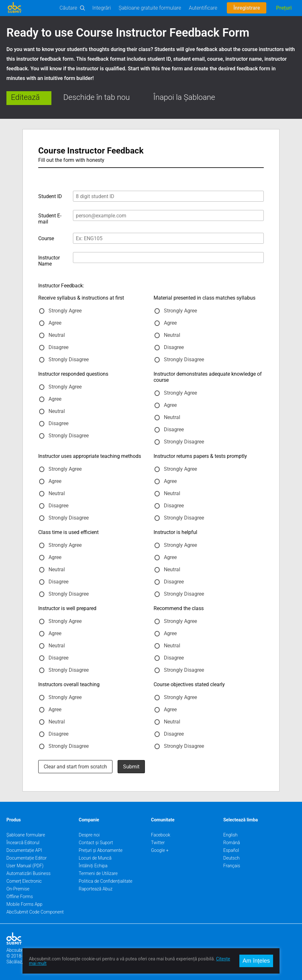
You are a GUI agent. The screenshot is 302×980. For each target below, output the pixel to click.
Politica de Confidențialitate (106, 881)
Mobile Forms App (24, 904)
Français (232, 866)
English (231, 835)
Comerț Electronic (24, 881)
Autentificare (203, 8)
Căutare (68, 8)
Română (232, 843)
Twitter (158, 843)
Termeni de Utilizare (98, 873)
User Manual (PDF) (25, 866)
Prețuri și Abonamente (101, 850)
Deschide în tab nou (97, 97)
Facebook (161, 835)
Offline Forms (20, 897)
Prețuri (284, 8)
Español (231, 850)
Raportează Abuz (96, 889)
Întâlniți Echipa (93, 866)
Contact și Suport (96, 843)
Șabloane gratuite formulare (150, 8)
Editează (25, 97)
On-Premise (18, 889)
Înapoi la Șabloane (184, 97)
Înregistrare (247, 8)
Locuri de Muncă (95, 858)
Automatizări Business (28, 873)
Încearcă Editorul (23, 843)
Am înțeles (256, 961)
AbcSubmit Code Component (35, 912)
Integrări (102, 8)
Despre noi (89, 835)
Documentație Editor (27, 858)
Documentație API (24, 850)
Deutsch (231, 858)
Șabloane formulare (26, 835)
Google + (160, 850)
